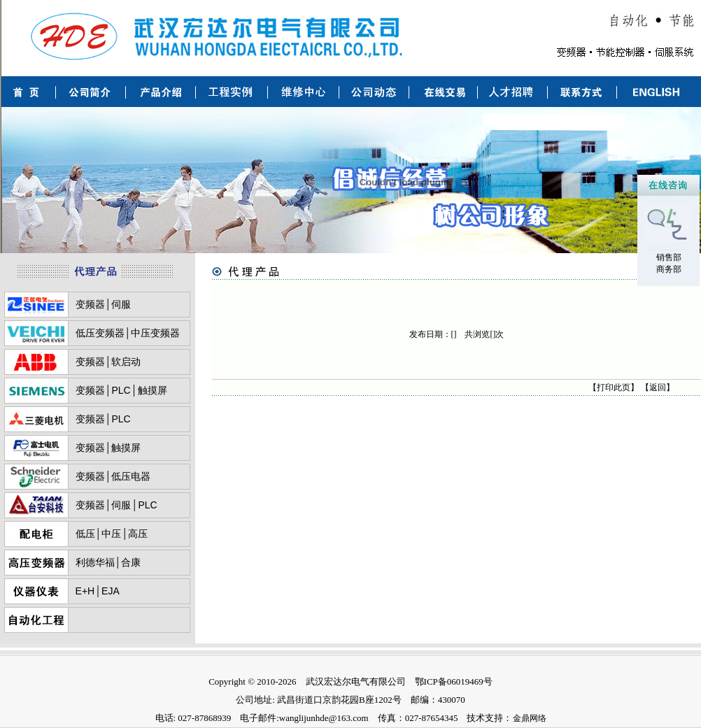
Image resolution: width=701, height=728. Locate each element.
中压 (111, 534)
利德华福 (95, 562)
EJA (111, 591)
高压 (138, 534)
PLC (121, 390)
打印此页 (614, 387)
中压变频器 (155, 333)
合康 (131, 562)
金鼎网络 (530, 718)
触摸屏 (153, 390)
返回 (658, 387)
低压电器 (131, 476)
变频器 (90, 304)
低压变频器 (100, 333)
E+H (85, 591)
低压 (85, 534)
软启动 (126, 362)
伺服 (121, 304)
